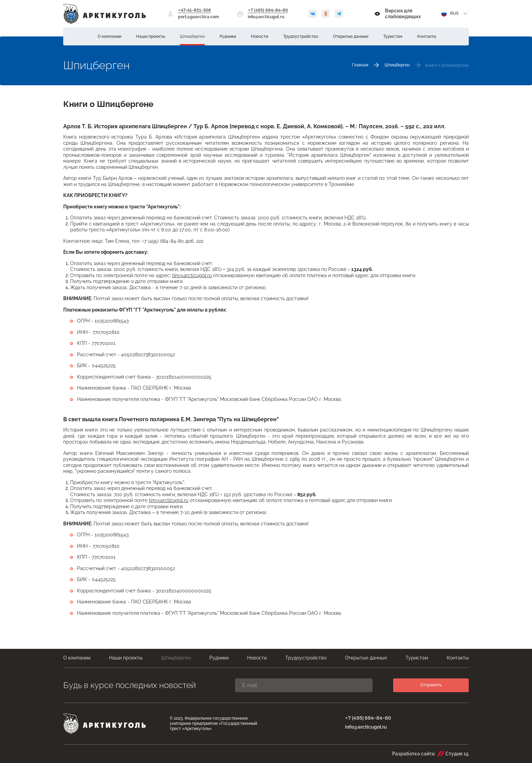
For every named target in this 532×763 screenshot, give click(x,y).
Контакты (427, 36)
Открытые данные (351, 36)
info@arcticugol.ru (266, 17)
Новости (259, 36)
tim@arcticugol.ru (192, 275)
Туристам (393, 36)
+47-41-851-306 (195, 10)
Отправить (431, 685)
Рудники (228, 36)
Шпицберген (192, 36)
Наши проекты (151, 36)
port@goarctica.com (198, 17)
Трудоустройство (301, 36)
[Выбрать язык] (455, 14)
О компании (109, 36)
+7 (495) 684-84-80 (268, 10)
